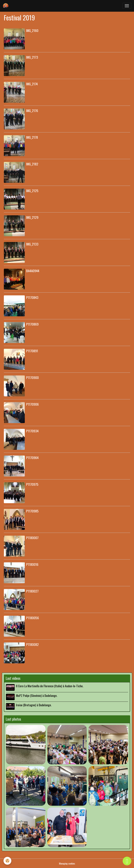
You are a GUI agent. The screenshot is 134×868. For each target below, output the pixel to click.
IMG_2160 (32, 30)
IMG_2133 (32, 244)
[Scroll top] (127, 861)
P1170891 (32, 351)
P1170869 (32, 324)
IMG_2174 (32, 84)
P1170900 (32, 377)
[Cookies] (7, 861)
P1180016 (32, 564)
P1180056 (33, 618)
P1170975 (32, 484)
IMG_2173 (32, 57)
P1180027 (32, 591)
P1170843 (32, 297)
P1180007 (32, 538)
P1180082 (32, 644)
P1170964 (32, 458)
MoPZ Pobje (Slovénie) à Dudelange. (37, 695)
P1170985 (32, 511)
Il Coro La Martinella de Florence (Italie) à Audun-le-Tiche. (50, 686)
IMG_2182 (32, 164)
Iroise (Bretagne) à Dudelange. (34, 705)
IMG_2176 (32, 111)
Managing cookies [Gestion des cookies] (67, 863)
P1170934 (32, 431)
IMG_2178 (32, 137)
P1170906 (32, 404)
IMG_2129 (32, 217)
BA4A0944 (33, 271)
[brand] (6, 6)
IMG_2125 (32, 191)
